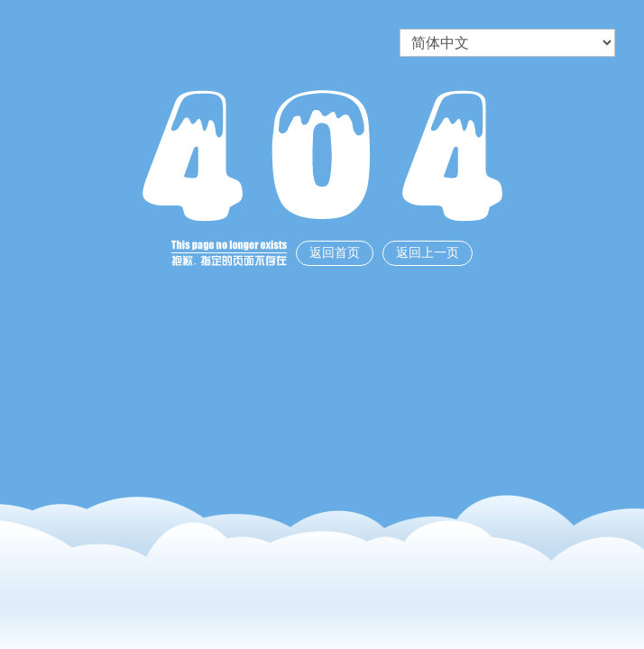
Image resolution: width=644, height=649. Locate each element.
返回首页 (335, 253)
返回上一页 (428, 253)
